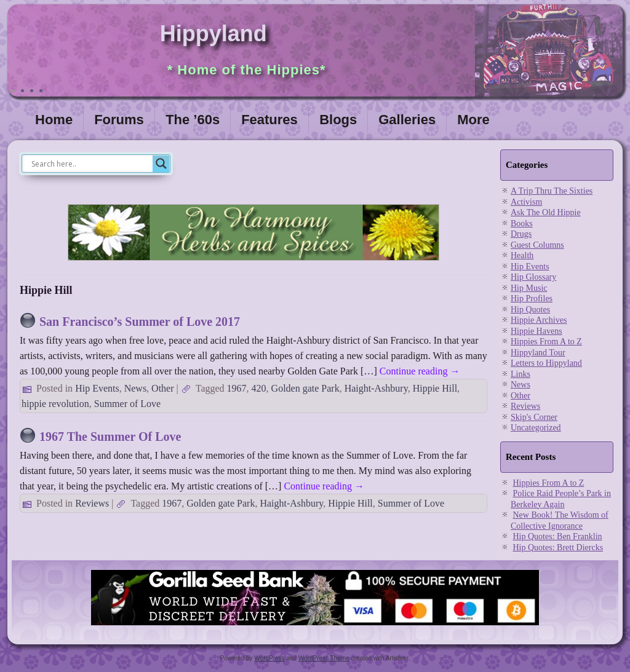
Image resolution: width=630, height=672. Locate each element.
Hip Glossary (533, 277)
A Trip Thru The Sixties (552, 191)
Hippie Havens (536, 331)
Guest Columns (537, 245)
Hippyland (213, 34)
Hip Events (97, 388)
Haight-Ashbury (376, 388)
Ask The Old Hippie (546, 212)
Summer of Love (127, 404)
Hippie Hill (435, 388)
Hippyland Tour (538, 353)
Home (54, 120)
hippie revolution (55, 404)
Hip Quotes (530, 310)
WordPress (269, 658)
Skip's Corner (534, 417)
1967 (237, 388)
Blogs (338, 120)
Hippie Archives (539, 320)
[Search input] (90, 164)
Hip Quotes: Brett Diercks (558, 547)
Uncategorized (536, 428)
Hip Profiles (532, 298)
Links (520, 374)
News (135, 388)
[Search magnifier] (161, 164)
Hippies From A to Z (546, 342)
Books (522, 223)
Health (522, 255)
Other (162, 388)
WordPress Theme (324, 658)
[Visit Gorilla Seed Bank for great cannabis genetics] (315, 626)
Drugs (521, 234)
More (473, 120)
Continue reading (420, 371)
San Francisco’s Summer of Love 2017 (140, 322)
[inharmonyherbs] (253, 263)
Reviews (92, 503)
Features (269, 120)
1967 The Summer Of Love (110, 437)
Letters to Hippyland (546, 363)
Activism (526, 202)
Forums (119, 120)
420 (259, 388)
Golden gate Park (305, 388)
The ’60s (193, 120)
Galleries (407, 120)
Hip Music (529, 288)
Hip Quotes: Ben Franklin (558, 536)
